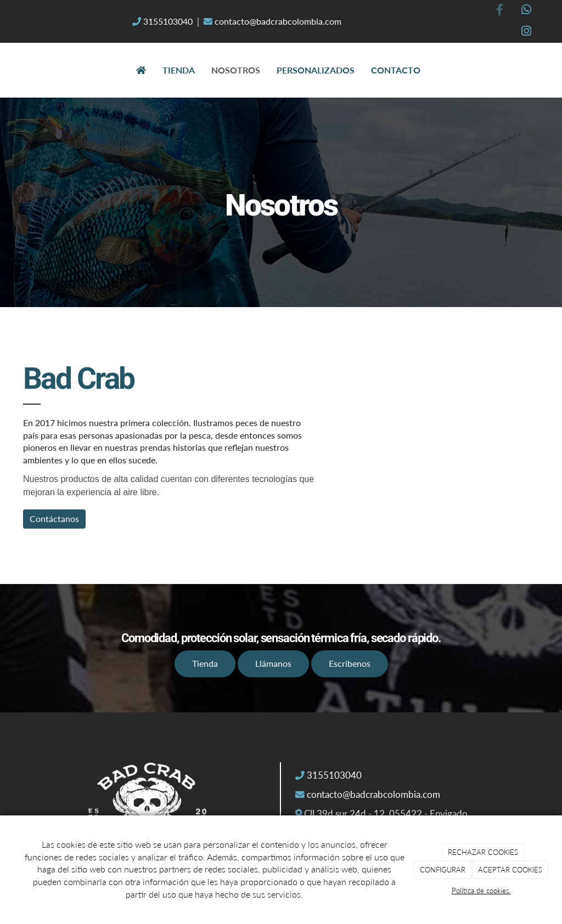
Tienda (179, 70)
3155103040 (168, 21)
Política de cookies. (481, 891)
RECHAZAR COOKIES (483, 852)
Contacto (396, 70)
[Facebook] (499, 11)
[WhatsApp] (526, 11)
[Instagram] (526, 32)
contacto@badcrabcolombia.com (277, 21)
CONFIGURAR (443, 870)
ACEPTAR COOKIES (510, 870)
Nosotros (236, 70)
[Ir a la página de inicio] (12, 70)
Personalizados (316, 70)
